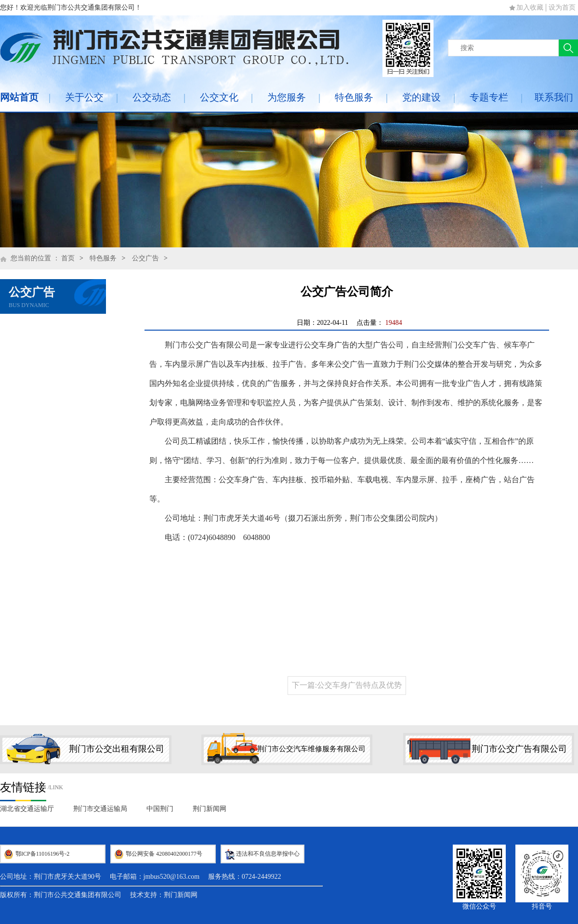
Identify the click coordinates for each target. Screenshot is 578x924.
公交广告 (145, 258)
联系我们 (554, 97)
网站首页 (19, 97)
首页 (68, 258)
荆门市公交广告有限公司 (519, 749)
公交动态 (152, 97)
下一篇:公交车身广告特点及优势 (347, 685)
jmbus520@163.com (172, 877)
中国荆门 (160, 809)
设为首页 (562, 7)
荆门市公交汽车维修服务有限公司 (311, 749)
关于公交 (84, 97)
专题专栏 (489, 97)
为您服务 (287, 97)
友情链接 (23, 787)
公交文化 (219, 97)
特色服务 (354, 97)
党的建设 (421, 97)
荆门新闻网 (210, 809)
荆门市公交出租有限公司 (117, 749)
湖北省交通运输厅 (27, 809)
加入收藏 (530, 7)
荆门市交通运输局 (100, 809)
